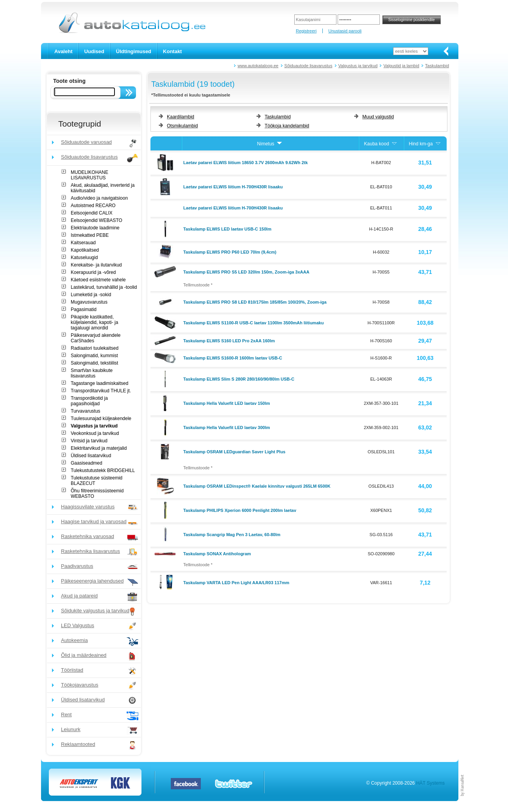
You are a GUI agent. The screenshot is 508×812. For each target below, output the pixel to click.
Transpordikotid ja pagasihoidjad (89, 401)
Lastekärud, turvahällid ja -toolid (104, 287)
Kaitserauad (83, 243)
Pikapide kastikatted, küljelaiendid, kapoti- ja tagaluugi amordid (94, 322)
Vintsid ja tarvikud (89, 441)
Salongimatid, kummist (94, 356)
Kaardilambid (181, 117)
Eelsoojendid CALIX (92, 213)
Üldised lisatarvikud (91, 456)
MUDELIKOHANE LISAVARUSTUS (89, 175)
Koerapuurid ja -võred (93, 272)
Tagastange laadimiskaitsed (99, 383)
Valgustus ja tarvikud (358, 66)
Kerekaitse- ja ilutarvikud (96, 265)
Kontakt (172, 51)
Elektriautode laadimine (95, 228)
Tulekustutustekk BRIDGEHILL (103, 470)
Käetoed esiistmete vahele (98, 280)
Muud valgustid (378, 117)
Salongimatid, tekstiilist (94, 363)
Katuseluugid (84, 258)
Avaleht (63, 51)
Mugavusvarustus (89, 302)
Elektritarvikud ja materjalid (99, 448)
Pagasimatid (84, 309)
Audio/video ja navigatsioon (99, 198)
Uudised (94, 51)
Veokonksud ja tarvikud (95, 433)
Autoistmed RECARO (93, 206)
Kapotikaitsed (85, 250)
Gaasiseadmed (87, 463)
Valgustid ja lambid (401, 66)
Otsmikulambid (182, 126)
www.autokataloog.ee (258, 66)
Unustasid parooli (345, 31)
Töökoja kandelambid (287, 126)
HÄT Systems (430, 783)
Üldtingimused (134, 51)
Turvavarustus (86, 411)
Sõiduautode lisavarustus (309, 66)
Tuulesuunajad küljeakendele (101, 419)
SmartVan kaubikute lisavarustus (92, 373)
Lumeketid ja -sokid (91, 295)
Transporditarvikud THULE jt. (101, 391)
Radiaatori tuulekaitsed (95, 348)
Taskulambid (437, 66)
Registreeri (306, 31)
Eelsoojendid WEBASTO (97, 220)
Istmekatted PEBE (90, 235)
